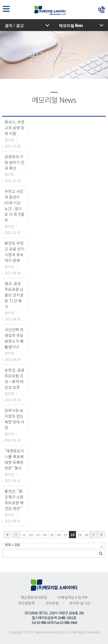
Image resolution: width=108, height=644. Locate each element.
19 (80, 535)
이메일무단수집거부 (73, 597)
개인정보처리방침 (34, 597)
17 (66, 535)
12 (31, 535)
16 (59, 535)
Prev (16, 535)
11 (24, 535)
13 (38, 535)
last (101, 535)
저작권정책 (26, 603)
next (94, 535)
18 (73, 535)
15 (52, 535)
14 (45, 535)
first (7, 535)
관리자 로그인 (80, 603)
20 (86, 535)
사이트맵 (52, 603)
